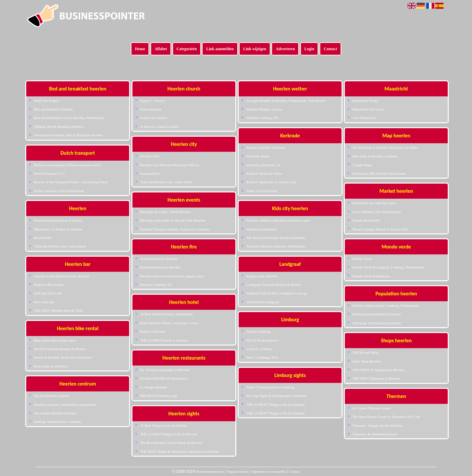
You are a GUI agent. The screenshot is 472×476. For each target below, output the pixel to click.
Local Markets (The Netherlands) (376, 212)
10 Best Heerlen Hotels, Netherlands (166, 314)
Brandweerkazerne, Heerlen (160, 267)
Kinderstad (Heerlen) (261, 229)
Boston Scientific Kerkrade (266, 148)
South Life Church (153, 118)
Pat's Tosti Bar (44, 302)
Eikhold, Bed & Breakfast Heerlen (59, 127)
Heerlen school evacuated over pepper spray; (172, 276)
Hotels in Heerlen (153, 331)
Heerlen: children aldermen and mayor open (278, 220)
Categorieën (187, 49)
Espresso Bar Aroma (49, 285)
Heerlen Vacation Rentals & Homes (59, 349)
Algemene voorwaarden (268, 471)
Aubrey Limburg (258, 331)
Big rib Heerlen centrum (51, 396)
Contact (331, 49)
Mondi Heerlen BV (366, 220)
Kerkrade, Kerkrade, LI (263, 165)
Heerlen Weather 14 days (264, 109)
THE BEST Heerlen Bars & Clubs (59, 310)
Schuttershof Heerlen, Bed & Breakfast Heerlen (68, 135)
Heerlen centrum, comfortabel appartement (65, 405)
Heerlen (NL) (150, 156)
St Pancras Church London (159, 127)
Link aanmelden (220, 49)
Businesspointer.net (210, 471)
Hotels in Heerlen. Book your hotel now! (63, 357)
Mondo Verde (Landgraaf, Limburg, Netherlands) (388, 267)
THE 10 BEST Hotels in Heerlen (164, 340)
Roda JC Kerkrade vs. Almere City (271, 182)
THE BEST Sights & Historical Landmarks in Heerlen (179, 451)
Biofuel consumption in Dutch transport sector (67, 165)
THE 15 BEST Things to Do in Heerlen (168, 434)
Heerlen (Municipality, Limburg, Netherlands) (386, 306)
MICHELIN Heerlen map (158, 396)
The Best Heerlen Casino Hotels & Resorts (171, 443)
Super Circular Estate (262, 191)
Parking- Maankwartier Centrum (57, 422)
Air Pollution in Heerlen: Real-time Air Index (385, 148)
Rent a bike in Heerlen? (51, 366)
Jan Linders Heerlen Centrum (55, 413)
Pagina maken (238, 471)
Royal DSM (42, 238)
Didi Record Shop (365, 352)
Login (309, 49)
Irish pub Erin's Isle (48, 293)
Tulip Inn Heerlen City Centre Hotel (60, 246)
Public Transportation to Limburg (270, 387)
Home (140, 49)
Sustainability (150, 173)
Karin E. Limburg (259, 349)
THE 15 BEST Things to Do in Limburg (275, 405)
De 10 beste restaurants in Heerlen (165, 370)
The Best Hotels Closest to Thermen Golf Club (386, 417)
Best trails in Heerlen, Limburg (375, 156)
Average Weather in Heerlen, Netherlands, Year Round (285, 101)
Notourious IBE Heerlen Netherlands (379, 173)
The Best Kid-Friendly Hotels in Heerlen (276, 238)
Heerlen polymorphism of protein (58, 220)
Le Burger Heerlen (153, 387)
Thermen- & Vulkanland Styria (375, 434)
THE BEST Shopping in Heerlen (376, 378)
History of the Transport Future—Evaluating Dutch (71, 182)
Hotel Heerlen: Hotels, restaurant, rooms (169, 323)
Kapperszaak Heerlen (262, 276)
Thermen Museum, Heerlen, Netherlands (276, 246)
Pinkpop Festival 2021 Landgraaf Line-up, (277, 293)
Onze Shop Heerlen (366, 361)
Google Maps (362, 165)
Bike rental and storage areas (55, 340)
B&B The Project (46, 101)
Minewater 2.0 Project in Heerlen (58, 229)
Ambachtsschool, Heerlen (159, 259)
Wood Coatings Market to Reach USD (380, 229)
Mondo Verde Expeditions (371, 276)
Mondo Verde (362, 259)
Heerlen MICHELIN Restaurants (164, 378)
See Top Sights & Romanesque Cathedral (276, 396)
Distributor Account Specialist (374, 203)
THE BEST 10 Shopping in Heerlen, (379, 370)
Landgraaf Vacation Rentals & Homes (274, 285)
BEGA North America (262, 340)
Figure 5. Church (152, 101)
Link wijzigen (255, 49)
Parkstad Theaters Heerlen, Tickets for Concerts (175, 229)
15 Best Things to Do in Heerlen (163, 426)
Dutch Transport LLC (49, 173)
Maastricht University (368, 109)
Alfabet (161, 49)
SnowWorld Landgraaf (263, 302)
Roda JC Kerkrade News (264, 173)
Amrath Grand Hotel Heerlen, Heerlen (61, 276)
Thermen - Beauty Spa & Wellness (377, 426)
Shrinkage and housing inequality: (377, 323)
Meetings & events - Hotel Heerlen (165, 212)
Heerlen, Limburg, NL (156, 285)
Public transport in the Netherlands (59, 191)
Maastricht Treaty (365, 101)
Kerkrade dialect (258, 156)
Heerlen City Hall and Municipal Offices (169, 165)
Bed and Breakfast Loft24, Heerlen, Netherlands (69, 118)
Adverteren (285, 49)
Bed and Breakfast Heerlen (53, 109)
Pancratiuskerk (151, 109)
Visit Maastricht (364, 118)
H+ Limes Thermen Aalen (371, 408)
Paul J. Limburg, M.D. (262, 357)
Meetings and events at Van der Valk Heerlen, (173, 220)
